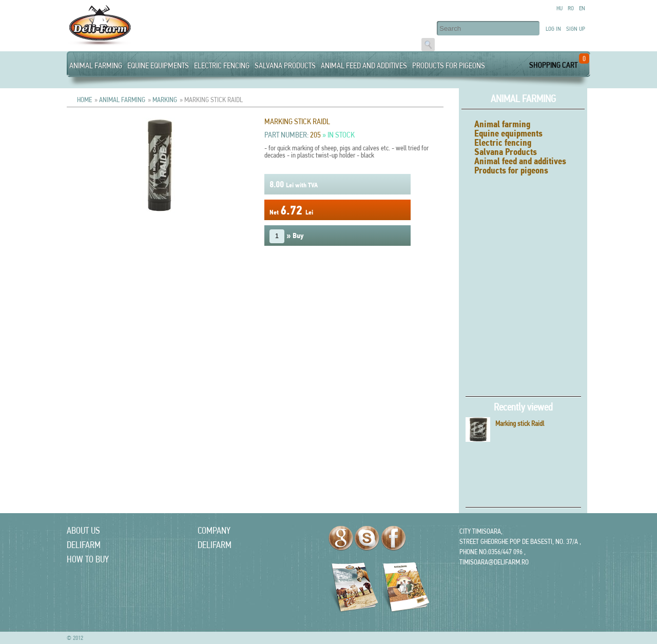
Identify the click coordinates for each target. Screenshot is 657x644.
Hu (559, 8)
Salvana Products (285, 65)
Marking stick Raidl (520, 423)
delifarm (84, 545)
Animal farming (96, 65)
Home (84, 100)
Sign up (576, 29)
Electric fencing (222, 65)
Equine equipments (158, 65)
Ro (571, 8)
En (582, 8)
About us (83, 530)
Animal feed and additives (364, 65)
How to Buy (88, 559)
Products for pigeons (449, 65)
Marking (165, 100)
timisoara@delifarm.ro (494, 562)
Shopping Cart (553, 65)
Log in (553, 29)
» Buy (287, 236)
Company (214, 530)
